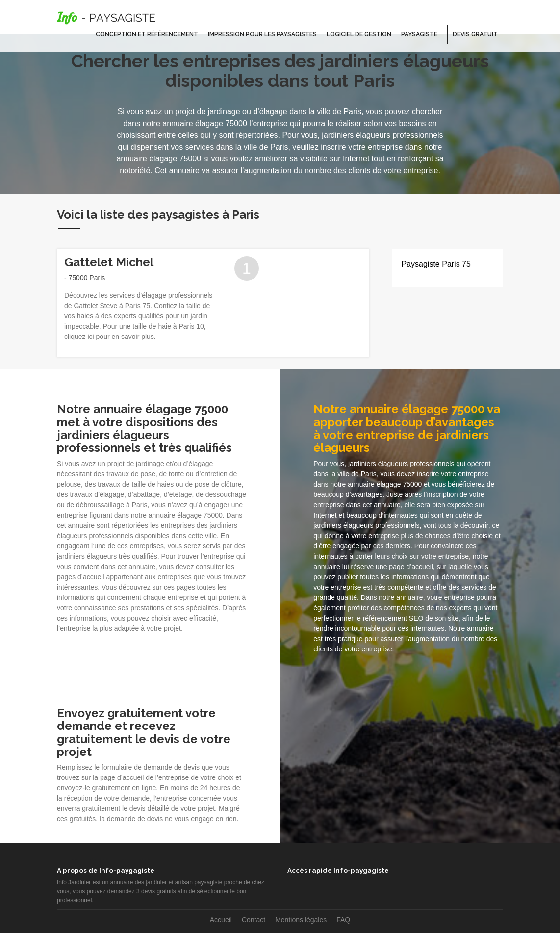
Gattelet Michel (109, 262)
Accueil (221, 920)
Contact (254, 920)
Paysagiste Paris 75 (436, 264)
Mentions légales (301, 920)
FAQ (343, 920)
